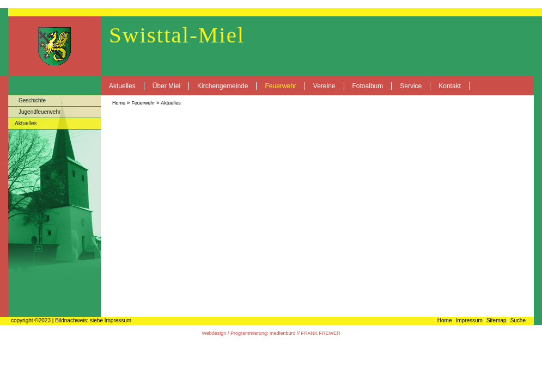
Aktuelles (122, 86)
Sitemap (497, 320)
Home (119, 103)
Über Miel (166, 86)
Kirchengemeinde (223, 86)
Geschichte (32, 100)
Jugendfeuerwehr (39, 112)
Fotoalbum (368, 86)
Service (411, 86)
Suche (518, 320)
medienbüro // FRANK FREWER (305, 333)
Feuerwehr (280, 86)
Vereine (324, 86)
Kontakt (450, 86)
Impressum (469, 320)
